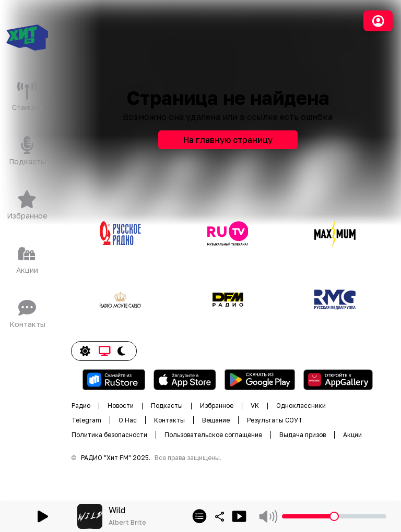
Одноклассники (301, 406)
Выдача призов (303, 435)
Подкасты (167, 406)
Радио (81, 406)
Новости (121, 406)
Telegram (86, 420)
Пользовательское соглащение (213, 435)
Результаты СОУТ (275, 420)
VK (255, 406)
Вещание (216, 420)
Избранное (217, 406)
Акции (352, 435)
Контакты (169, 420)
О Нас (128, 420)
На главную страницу (228, 140)
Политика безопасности (109, 435)
